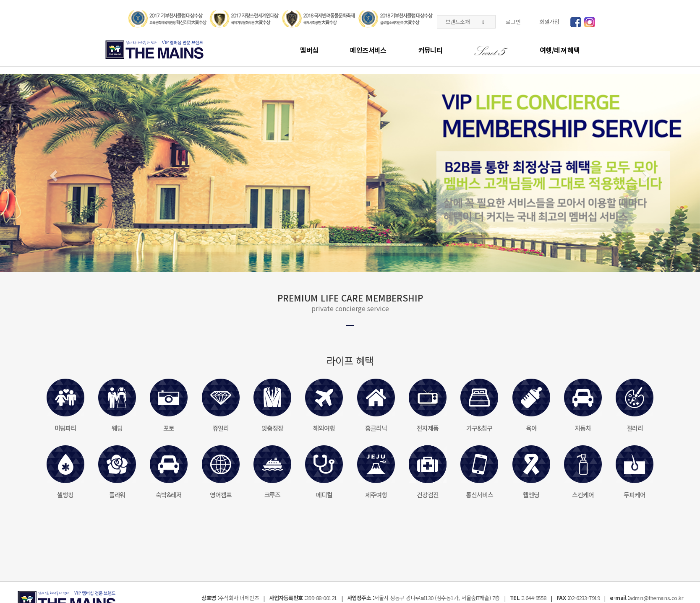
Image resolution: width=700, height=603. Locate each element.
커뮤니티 (430, 50)
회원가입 (549, 22)
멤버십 (309, 50)
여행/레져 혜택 (560, 50)
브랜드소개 (465, 22)
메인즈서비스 (368, 50)
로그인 (513, 22)
